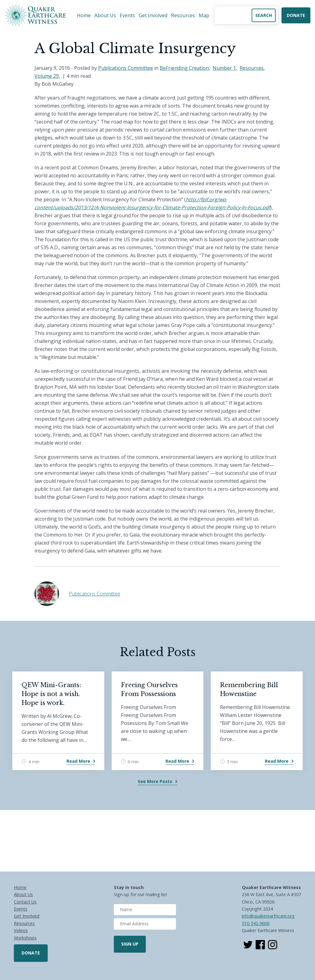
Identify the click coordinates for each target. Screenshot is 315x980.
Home (84, 15)
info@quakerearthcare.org (268, 916)
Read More (78, 761)
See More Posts (155, 781)
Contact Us (25, 902)
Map (204, 15)
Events (127, 15)
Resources (183, 15)
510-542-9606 (256, 923)
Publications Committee (126, 68)
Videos (21, 930)
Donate (296, 15)
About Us (105, 15)
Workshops (25, 938)
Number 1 (224, 68)
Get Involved (153, 15)
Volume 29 (47, 76)
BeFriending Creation (184, 68)
